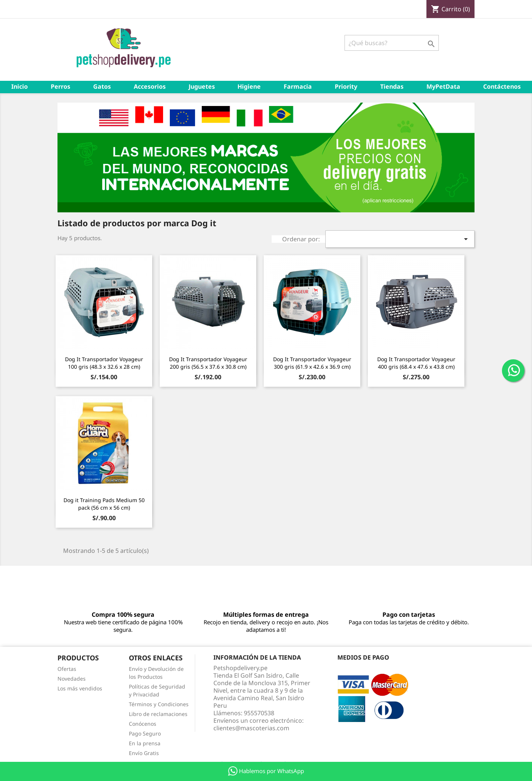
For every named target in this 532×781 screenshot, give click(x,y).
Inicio (20, 86)
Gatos (102, 86)
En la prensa (145, 743)
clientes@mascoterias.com (251, 728)
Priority (346, 86)
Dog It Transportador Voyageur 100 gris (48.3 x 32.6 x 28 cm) (104, 363)
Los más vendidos (80, 688)
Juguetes (202, 86)
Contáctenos (502, 86)
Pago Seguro (145, 733)
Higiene (249, 86)
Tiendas (392, 86)
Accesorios (150, 86)
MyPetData (443, 86)
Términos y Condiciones (159, 704)
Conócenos (143, 724)
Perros (60, 86)
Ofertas (67, 669)
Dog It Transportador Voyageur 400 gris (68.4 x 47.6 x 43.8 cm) (416, 363)
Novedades (72, 679)
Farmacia (298, 86)
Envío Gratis (144, 753)
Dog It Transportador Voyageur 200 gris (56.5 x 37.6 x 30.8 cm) (208, 363)
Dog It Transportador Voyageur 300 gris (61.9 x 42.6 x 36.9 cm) (312, 363)
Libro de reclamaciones (158, 714)
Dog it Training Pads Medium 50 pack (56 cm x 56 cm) (104, 504)
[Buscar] (392, 43)
